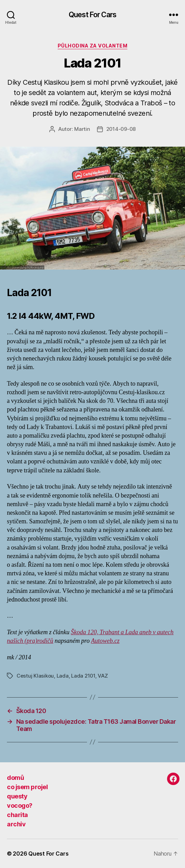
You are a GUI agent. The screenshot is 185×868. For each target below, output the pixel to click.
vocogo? (20, 806)
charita (17, 815)
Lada (63, 676)
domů (15, 778)
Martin (82, 129)
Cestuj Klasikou (35, 676)
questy (17, 796)
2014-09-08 (121, 129)
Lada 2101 (83, 676)
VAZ (103, 676)
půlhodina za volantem (93, 46)
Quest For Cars (92, 15)
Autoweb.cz (105, 641)
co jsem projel (27, 787)
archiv (16, 824)
